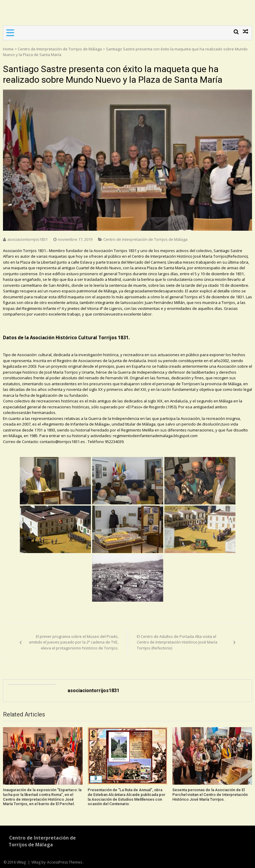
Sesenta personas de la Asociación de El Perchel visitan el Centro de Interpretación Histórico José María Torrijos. (210, 794)
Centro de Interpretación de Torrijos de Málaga (60, 49)
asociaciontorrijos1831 (28, 239)
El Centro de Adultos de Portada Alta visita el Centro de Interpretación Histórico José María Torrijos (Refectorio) (177, 642)
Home (8, 49)
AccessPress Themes (65, 862)
